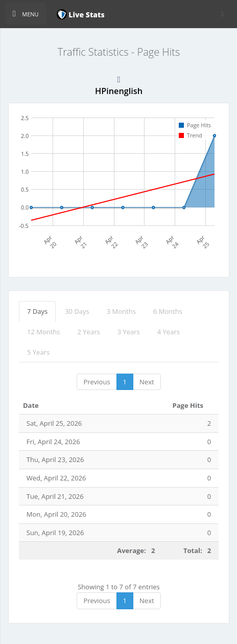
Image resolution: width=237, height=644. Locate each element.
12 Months (44, 332)
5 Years (38, 352)
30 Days (77, 311)
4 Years (169, 332)
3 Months (121, 311)
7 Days (37, 311)
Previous (97, 382)
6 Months (168, 311)
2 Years (89, 332)
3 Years (129, 332)
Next (147, 382)
